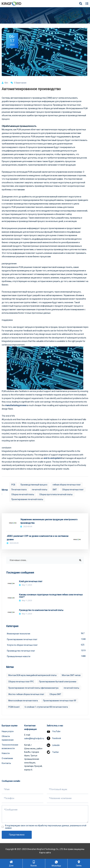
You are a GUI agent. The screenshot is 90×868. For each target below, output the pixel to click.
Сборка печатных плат (73, 490)
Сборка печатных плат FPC (21, 682)
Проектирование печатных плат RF (60, 701)
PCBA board (14, 707)
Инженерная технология (45, 633)
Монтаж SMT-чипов (71, 675)
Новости (6, 753)
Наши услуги (8, 731)
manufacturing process (16, 405)
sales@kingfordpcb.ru (34, 738)
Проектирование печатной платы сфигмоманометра (33, 688)
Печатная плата (19, 490)
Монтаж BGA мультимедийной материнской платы (32, 675)
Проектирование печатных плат (45, 639)
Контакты (6, 763)
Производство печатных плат (45, 650)
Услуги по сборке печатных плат (45, 645)
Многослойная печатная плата (23, 701)
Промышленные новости (45, 656)
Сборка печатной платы (23, 494)
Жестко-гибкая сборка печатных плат (26, 694)
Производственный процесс (34, 485)
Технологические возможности (10, 747)
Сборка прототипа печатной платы (56, 494)
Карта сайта (45, 853)
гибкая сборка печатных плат (67, 485)
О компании (7, 758)
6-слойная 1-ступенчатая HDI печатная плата (46, 707)
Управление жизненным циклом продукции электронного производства (49, 521)
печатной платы (40, 490)
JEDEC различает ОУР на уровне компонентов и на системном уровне (38, 538)
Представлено (17, 835)
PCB (13, 485)
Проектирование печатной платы (27, 499)
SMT (55, 490)
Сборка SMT (55, 694)
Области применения (8, 738)
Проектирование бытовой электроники (58, 682)
